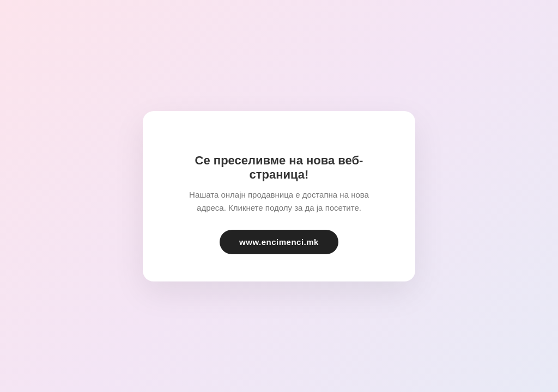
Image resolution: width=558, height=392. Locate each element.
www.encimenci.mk (279, 242)
